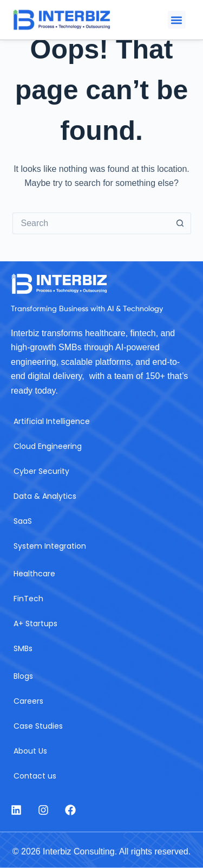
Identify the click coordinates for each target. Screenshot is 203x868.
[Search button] (180, 223)
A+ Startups (35, 623)
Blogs (23, 676)
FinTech (28, 599)
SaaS (23, 521)
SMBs (23, 648)
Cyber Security (41, 471)
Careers (28, 701)
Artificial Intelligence (52, 421)
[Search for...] (91, 223)
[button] (177, 20)
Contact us (35, 776)
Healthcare (34, 574)
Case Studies (38, 726)
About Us (30, 751)
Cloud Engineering (48, 446)
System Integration (50, 546)
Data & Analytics (45, 496)
